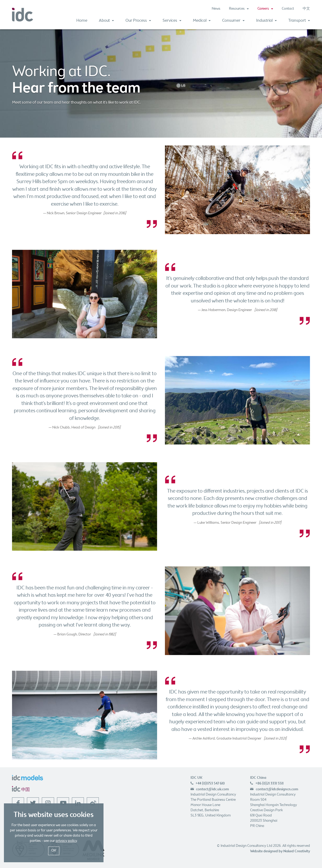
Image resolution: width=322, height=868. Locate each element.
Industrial (266, 21)
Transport (299, 21)
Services (172, 21)
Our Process (138, 21)
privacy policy (66, 841)
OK (54, 851)
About (106, 21)
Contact (288, 9)
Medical (202, 21)
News (216, 9)
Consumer (233, 21)
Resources (239, 9)
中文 (306, 9)
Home (82, 21)
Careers (265, 9)
